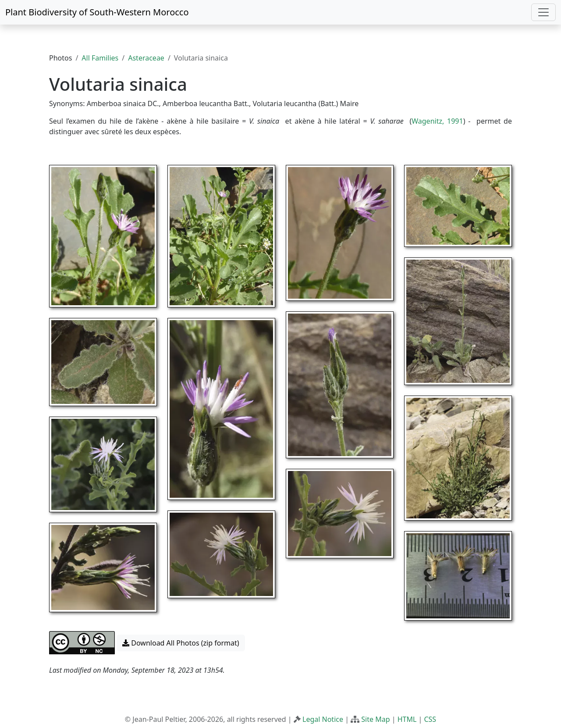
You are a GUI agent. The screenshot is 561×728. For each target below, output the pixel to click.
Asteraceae (146, 58)
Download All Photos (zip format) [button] (181, 643)
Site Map (375, 719)
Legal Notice (323, 719)
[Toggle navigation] (543, 12)
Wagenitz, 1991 (437, 121)
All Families (100, 58)
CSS (430, 719)
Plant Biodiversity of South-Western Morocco (97, 12)
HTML (407, 719)
